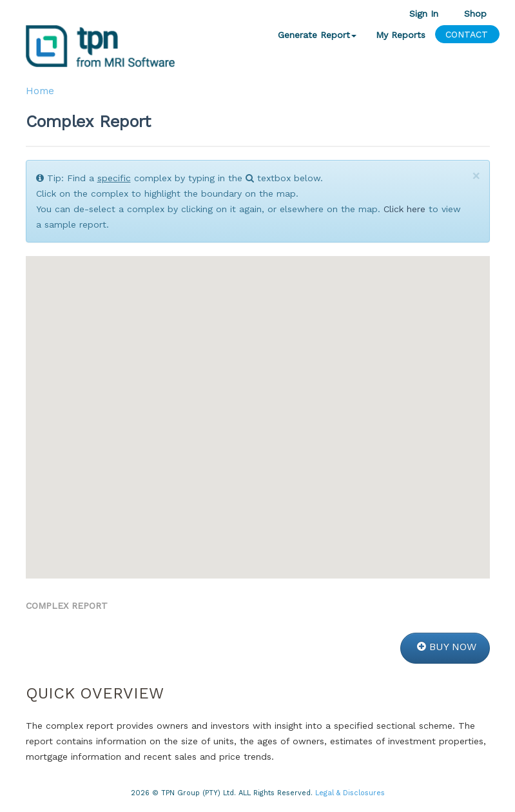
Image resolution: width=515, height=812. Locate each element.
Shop (475, 13)
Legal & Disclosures (350, 793)
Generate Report (317, 35)
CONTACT (467, 34)
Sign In (424, 13)
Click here (404, 209)
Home (40, 91)
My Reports (401, 35)
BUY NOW (447, 647)
